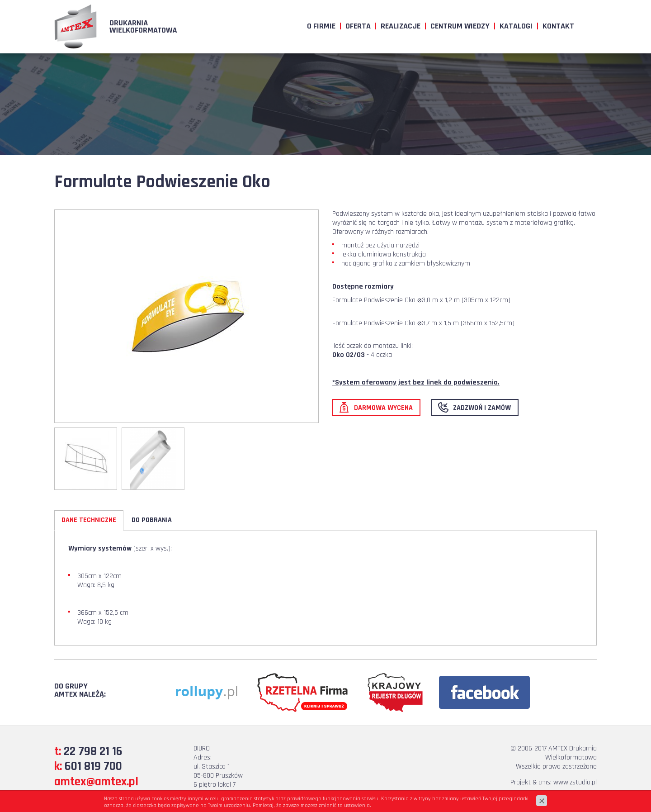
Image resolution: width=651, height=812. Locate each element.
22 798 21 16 (93, 751)
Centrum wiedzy (460, 26)
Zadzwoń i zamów (482, 408)
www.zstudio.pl (575, 782)
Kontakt (558, 26)
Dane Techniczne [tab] (89, 520)
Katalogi (516, 26)
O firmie (321, 26)
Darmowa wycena (383, 408)
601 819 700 (93, 766)
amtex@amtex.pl (96, 782)
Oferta (358, 26)
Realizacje (401, 26)
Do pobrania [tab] (152, 520)
